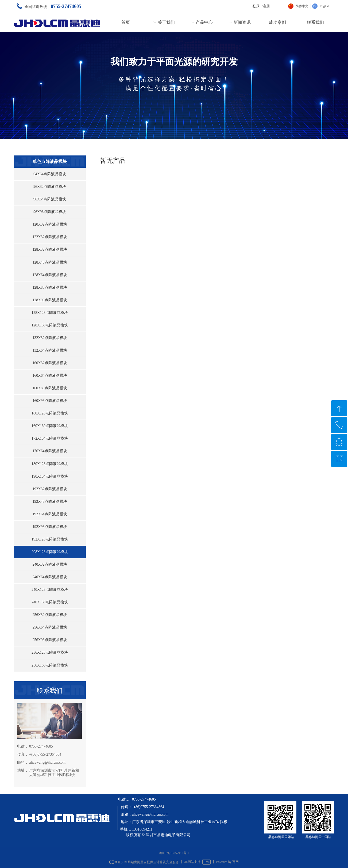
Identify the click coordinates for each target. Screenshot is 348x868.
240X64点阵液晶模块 (50, 577)
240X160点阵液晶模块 (50, 602)
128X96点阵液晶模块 (50, 300)
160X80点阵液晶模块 (50, 388)
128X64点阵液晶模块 (50, 275)
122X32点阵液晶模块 (50, 237)
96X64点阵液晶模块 (50, 199)
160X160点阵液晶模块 (50, 426)
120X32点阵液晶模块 (50, 224)
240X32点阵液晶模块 (50, 564)
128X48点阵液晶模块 (50, 262)
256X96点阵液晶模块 (50, 640)
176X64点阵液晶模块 (50, 451)
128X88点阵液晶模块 (50, 288)
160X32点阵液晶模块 (50, 363)
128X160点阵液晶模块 (50, 325)
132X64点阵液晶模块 (50, 350)
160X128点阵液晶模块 (50, 413)
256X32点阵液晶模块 (50, 615)
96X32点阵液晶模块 (50, 187)
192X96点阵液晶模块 (50, 527)
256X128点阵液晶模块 (50, 652)
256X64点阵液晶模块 (50, 627)
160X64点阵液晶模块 (50, 376)
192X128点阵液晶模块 (50, 539)
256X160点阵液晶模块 (50, 665)
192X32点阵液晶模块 (50, 489)
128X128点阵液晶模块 (50, 313)
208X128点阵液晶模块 (50, 552)
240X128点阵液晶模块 (50, 590)
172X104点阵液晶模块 (50, 438)
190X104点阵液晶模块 (50, 476)
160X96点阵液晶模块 (50, 401)
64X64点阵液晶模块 (50, 174)
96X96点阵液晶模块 (50, 212)
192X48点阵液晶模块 (50, 502)
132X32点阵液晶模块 (50, 338)
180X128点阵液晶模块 (50, 464)
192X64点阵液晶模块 (50, 514)
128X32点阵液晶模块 (50, 250)
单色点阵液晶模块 (50, 161)
